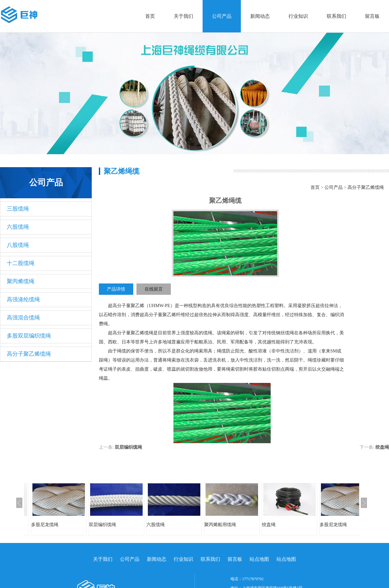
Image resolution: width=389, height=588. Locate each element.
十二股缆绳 (21, 263)
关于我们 (183, 16)
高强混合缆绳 (23, 318)
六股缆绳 (18, 227)
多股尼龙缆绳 (45, 525)
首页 (150, 16)
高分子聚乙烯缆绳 (29, 354)
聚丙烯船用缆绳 (220, 525)
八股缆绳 (18, 245)
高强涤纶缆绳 (23, 300)
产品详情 (116, 289)
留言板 (372, 16)
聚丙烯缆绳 (21, 281)
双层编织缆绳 (128, 447)
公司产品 (222, 16)
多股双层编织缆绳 (29, 336)
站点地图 (259, 559)
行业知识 (298, 16)
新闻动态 (260, 16)
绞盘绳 (382, 447)
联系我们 (336, 16)
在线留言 (154, 289)
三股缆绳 (18, 209)
